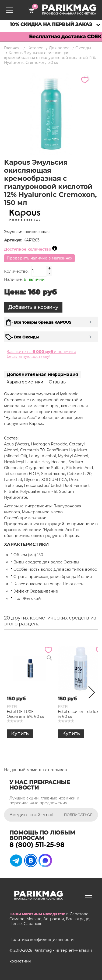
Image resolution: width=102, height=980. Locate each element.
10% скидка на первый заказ (51, 24)
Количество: (16, 271)
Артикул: (14, 240)
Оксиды (83, 48)
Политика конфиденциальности (42, 940)
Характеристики (25, 382)
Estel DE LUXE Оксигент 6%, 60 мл (26, 714)
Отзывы (58, 382)
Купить (20, 733)
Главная (12, 48)
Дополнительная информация (42, 374)
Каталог (35, 48)
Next (90, 693)
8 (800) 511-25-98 (37, 845)
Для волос (59, 48)
